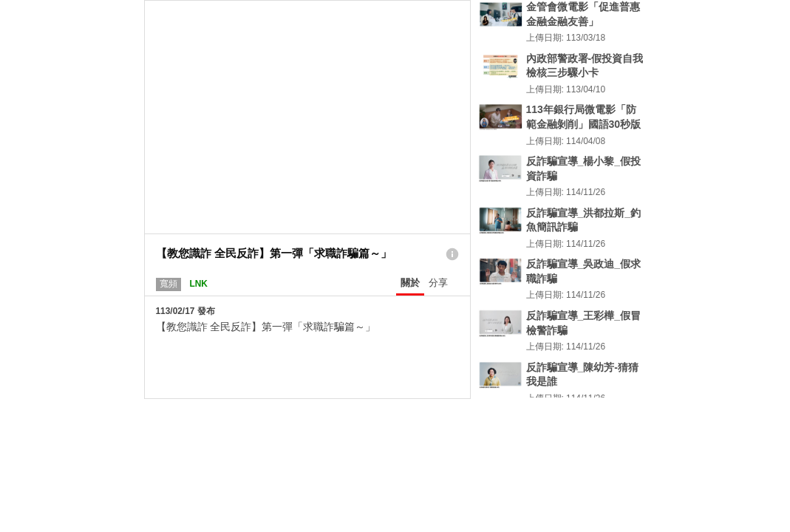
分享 (438, 283)
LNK (198, 284)
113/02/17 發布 (185, 311)
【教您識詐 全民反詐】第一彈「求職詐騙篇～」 (266, 327)
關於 (410, 283)
